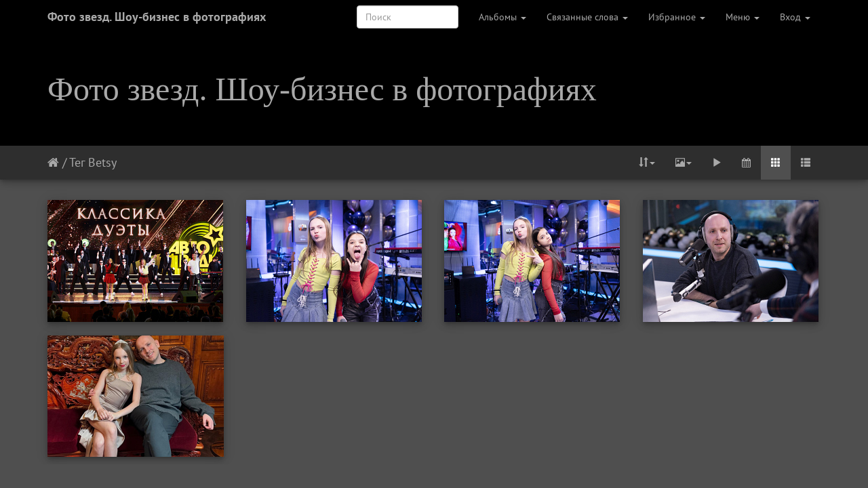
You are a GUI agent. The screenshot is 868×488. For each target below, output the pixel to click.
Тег (77, 162)
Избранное (677, 17)
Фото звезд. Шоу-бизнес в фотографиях (157, 17)
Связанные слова (587, 17)
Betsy (102, 162)
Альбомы (502, 17)
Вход (795, 17)
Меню (743, 17)
